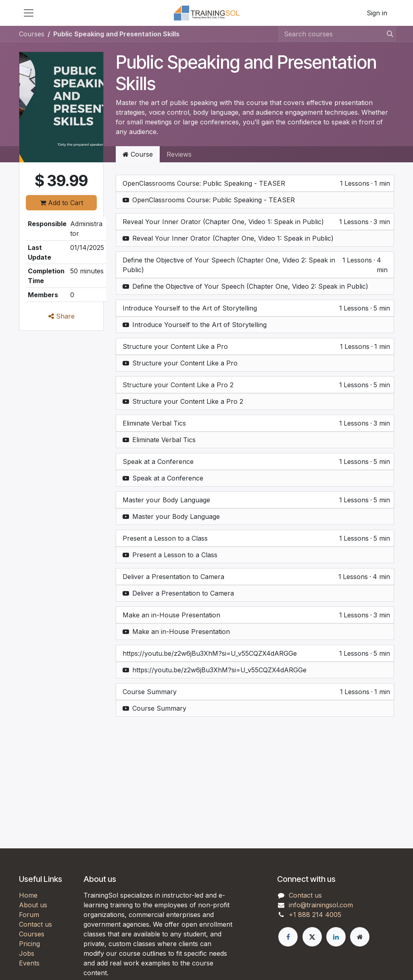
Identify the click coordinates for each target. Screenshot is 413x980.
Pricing (29, 944)
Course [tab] (138, 154)
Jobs (27, 953)
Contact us (35, 924)
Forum (29, 915)
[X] (312, 937)
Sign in (377, 13)
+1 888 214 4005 (315, 915)
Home (28, 895)
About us (33, 905)
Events (29, 963)
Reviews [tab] (179, 154)
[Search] (388, 34)
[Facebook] (288, 937)
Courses (32, 34)
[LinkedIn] (336, 937)
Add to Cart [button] (62, 203)
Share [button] (62, 316)
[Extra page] (360, 937)
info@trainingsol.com (321, 905)
